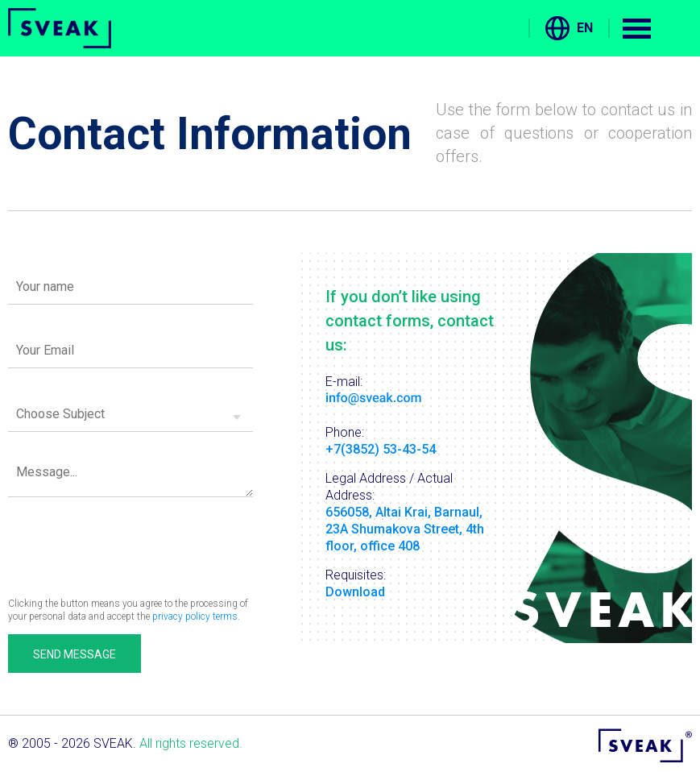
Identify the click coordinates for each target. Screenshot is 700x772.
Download (355, 592)
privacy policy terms (195, 616)
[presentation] (130, 541)
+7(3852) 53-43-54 (381, 449)
